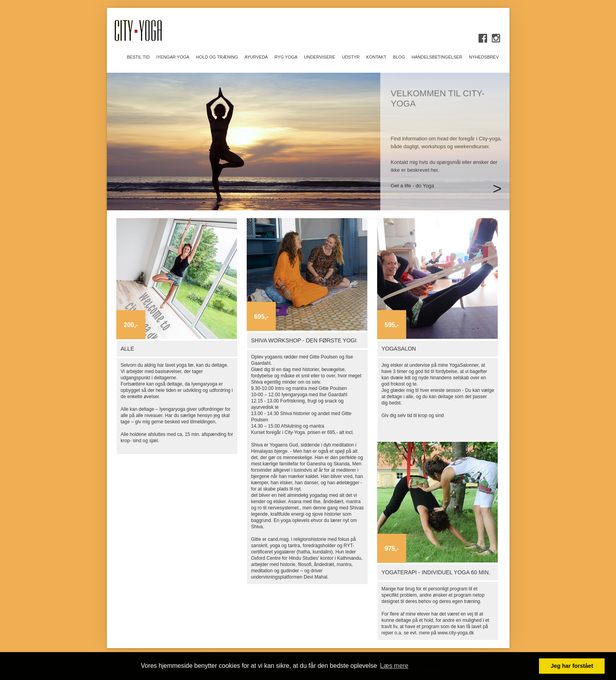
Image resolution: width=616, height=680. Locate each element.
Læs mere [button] (394, 666)
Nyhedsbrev (484, 57)
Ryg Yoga (286, 57)
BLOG (399, 57)
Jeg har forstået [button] (572, 666)
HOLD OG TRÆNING (217, 57)
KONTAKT (376, 57)
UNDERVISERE (320, 57)
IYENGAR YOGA (173, 57)
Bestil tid (138, 57)
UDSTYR (351, 57)
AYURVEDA (256, 57)
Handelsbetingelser (437, 57)
